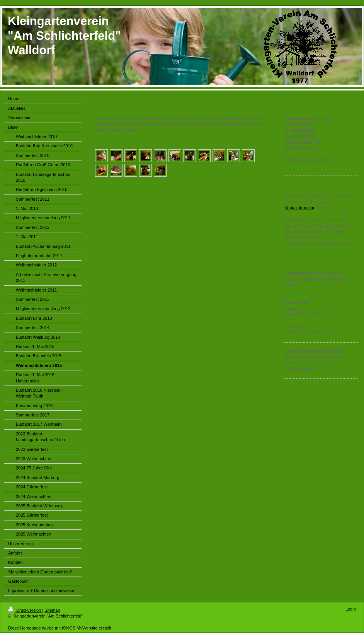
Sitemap (52, 610)
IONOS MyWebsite (80, 628)
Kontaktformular (299, 208)
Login (351, 609)
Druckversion (25, 610)
